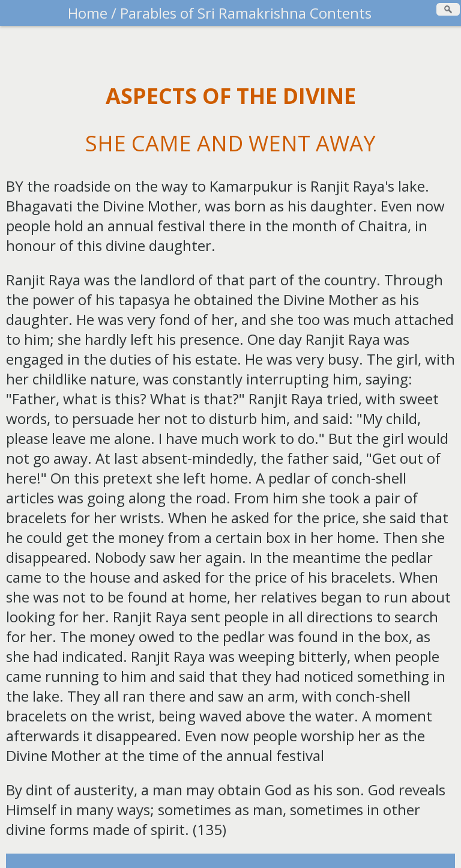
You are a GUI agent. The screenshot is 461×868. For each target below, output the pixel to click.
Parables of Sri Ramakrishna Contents (244, 13)
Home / (92, 13)
